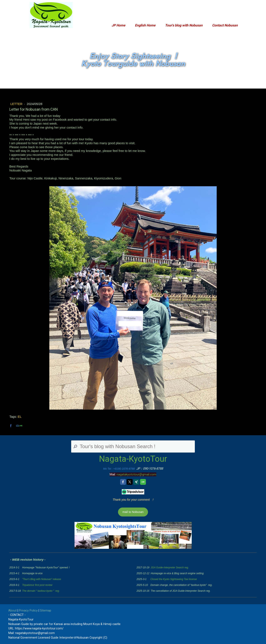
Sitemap (46, 611)
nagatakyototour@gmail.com (136, 474)
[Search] (133, 446)
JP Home (118, 25)
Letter (17, 104)
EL (20, 417)
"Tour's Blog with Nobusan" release (41, 579)
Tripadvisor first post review (37, 585)
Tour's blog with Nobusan (184, 25)
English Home (145, 25)
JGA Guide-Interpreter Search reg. (170, 568)
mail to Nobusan (133, 512)
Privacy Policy (28, 611)
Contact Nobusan (225, 25)
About (12, 611)
